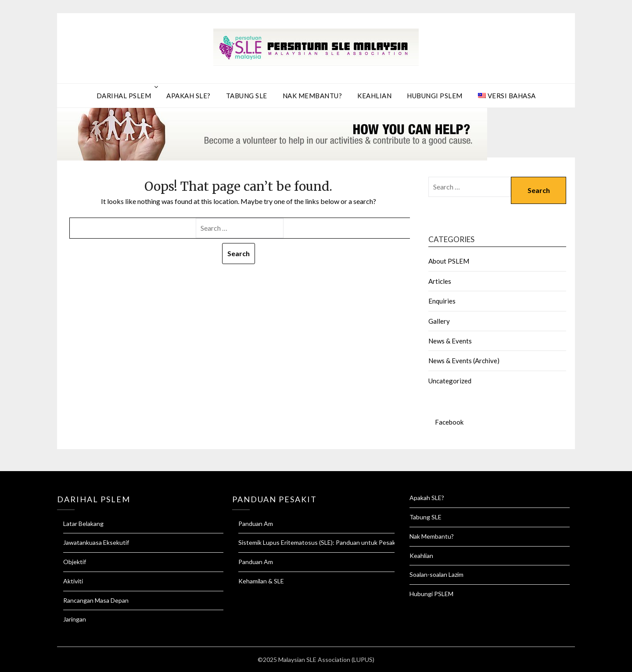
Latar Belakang (83, 524)
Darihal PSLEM (124, 96)
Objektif (75, 562)
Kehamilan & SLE (261, 581)
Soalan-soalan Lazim (436, 574)
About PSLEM (449, 261)
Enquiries (442, 301)
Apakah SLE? (189, 96)
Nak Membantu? (312, 96)
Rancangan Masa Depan (96, 600)
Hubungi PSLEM (435, 96)
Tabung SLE (247, 96)
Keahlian (374, 96)
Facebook (449, 422)
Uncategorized (450, 381)
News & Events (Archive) (464, 361)
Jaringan (75, 619)
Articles (440, 281)
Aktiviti (73, 581)
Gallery (439, 321)
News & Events (450, 341)
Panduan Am (256, 524)
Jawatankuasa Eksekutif (96, 542)
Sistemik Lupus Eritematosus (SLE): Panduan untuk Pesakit (319, 542)
